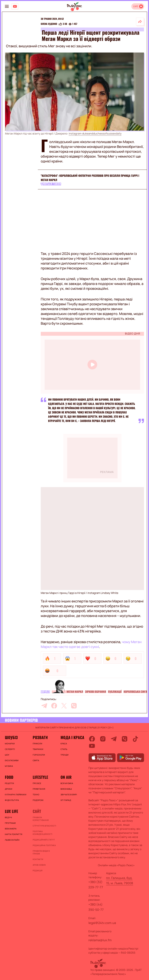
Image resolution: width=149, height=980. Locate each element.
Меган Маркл (75, 692)
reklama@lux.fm (100, 940)
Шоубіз (45, 692)
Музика (9, 766)
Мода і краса (72, 737)
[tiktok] (135, 739)
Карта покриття (14, 834)
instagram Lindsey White (103, 593)
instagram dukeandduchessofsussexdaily (95, 134)
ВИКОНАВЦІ (66, 789)
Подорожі (38, 800)
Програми (10, 823)
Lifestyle (40, 777)
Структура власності (44, 826)
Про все (37, 783)
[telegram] (44, 706)
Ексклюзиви (12, 760)
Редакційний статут (44, 840)
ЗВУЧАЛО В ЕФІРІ (69, 795)
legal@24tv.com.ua (102, 923)
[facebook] (54, 706)
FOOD (9, 777)
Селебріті (10, 749)
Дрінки (9, 789)
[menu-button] (7, 6)
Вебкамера (11, 829)
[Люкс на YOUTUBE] (15, 6)
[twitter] (64, 706)
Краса (64, 744)
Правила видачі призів (41, 852)
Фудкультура (12, 800)
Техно (36, 795)
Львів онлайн (12, 840)
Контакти (38, 859)
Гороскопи (39, 755)
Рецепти (9, 783)
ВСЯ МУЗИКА (67, 783)
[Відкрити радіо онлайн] (138, 6)
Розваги (40, 737)
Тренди (65, 755)
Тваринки (38, 749)
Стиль (64, 749)
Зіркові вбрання (95, 692)
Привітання (39, 789)
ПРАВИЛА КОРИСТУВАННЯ (41, 819)
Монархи (10, 744)
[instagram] (103, 739)
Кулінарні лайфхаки (16, 795)
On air (66, 777)
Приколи (37, 744)
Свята (36, 760)
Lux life (11, 811)
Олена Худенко (49, 24)
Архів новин (39, 865)
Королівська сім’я (135, 692)
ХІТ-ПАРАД (66, 800)
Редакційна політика (44, 845)
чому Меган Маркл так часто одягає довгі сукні (91, 644)
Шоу (7, 755)
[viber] (74, 706)
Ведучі (8, 817)
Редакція (37, 870)
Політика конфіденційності (42, 833)
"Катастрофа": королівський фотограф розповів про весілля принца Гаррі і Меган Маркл (90, 178)
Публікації (115, 692)
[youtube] (92, 746)
